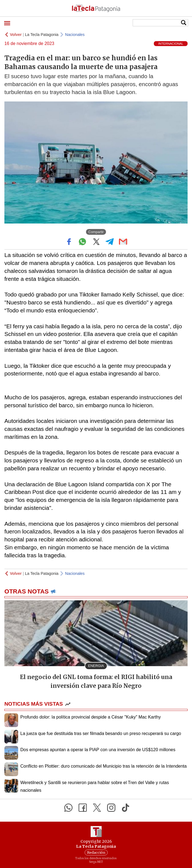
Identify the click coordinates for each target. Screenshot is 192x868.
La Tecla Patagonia (42, 35)
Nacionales (75, 35)
